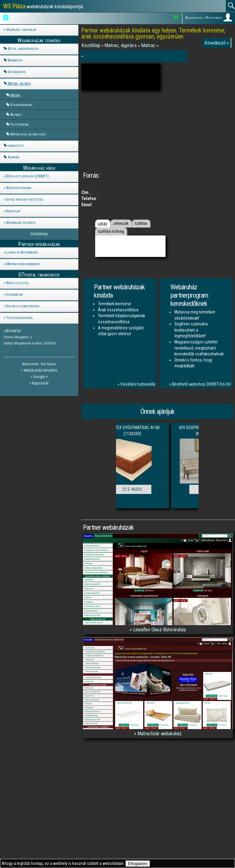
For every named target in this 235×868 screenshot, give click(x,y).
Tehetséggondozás (19, 318)
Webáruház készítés (40, 370)
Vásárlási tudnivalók (21, 30)
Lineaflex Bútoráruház (22, 252)
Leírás (102, 223)
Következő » (217, 43)
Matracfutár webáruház (23, 264)
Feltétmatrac (20, 124)
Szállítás (141, 223)
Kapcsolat (13, 211)
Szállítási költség (111, 231)
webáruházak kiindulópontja (43, 6)
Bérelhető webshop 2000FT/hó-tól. (202, 384)
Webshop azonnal (19, 188)
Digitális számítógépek (23, 306)
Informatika (14, 294)
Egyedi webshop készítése (25, 199)
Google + (41, 377)
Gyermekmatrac (21, 105)
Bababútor (15, 60)
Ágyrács (16, 115)
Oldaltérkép (39, 234)
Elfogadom (138, 864)
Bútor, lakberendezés (23, 48)
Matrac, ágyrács (19, 83)
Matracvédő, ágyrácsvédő (28, 134)
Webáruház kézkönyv (21, 223)
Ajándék (13, 157)
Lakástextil (16, 145)
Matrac (15, 95)
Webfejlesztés (17, 283)
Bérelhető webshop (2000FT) (27, 176)
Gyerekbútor (17, 72)
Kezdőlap (91, 45)
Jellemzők (121, 223)
